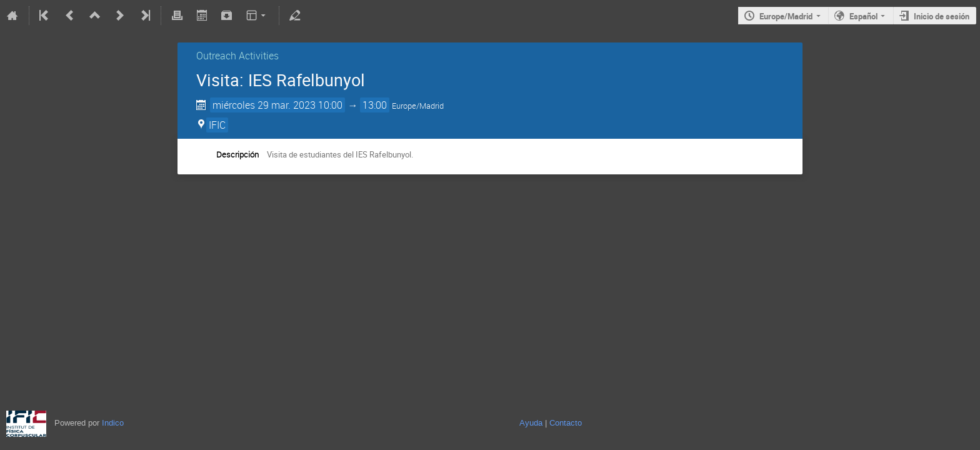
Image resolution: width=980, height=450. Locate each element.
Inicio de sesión (942, 16)
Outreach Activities (237, 56)
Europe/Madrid (786, 16)
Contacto (566, 423)
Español (863, 16)
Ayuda (531, 423)
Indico (113, 423)
